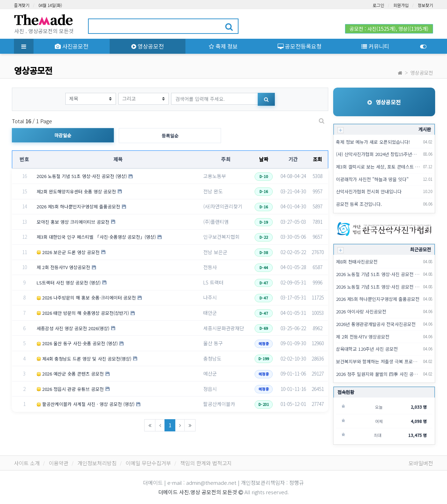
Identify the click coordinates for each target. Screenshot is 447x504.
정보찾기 (425, 5)
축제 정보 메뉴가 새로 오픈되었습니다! (373, 142)
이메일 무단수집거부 (148, 463)
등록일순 (170, 136)
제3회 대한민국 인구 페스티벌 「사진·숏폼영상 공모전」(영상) (96, 237)
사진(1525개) (382, 29)
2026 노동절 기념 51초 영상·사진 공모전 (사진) (378, 287)
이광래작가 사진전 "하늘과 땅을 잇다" (372, 179)
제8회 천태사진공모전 (357, 262)
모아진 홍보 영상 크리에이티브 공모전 (73, 222)
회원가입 (401, 5)
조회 (318, 159)
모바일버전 (421, 463)
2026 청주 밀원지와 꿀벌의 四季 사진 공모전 (378, 374)
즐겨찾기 (22, 5)
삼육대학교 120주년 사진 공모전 (367, 349)
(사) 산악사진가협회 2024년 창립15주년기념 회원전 (378, 154)
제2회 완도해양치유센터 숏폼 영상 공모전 (76, 191)
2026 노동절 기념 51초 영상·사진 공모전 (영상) (82, 176)
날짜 (264, 159)
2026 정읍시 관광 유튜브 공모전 (70, 389)
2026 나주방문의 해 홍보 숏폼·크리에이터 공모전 (86, 298)
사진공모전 (72, 46)
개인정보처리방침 (97, 463)
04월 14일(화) (50, 5)
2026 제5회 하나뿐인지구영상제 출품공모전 (78, 206)
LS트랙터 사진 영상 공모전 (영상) (69, 283)
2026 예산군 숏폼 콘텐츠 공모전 (70, 374)
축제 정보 (223, 46)
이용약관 (59, 463)
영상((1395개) (413, 29)
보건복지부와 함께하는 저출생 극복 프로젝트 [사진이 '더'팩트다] (378, 361)
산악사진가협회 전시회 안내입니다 (369, 191)
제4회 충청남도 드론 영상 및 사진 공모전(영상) (84, 359)
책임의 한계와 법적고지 (206, 463)
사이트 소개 (27, 463)
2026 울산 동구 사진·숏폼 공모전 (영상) (77, 343)
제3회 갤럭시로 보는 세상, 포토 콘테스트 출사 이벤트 (378, 167)
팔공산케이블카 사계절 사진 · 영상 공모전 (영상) (86, 404)
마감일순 (63, 135)
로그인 (378, 5)
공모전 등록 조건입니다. (359, 204)
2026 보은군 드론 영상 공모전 (68, 252)
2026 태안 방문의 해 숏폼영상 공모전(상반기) (83, 313)
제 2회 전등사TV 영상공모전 (63, 267)
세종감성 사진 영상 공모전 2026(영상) (73, 328)
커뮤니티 (375, 46)
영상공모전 (148, 46)
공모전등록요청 (300, 46)
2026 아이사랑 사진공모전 (361, 312)
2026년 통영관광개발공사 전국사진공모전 (376, 324)
